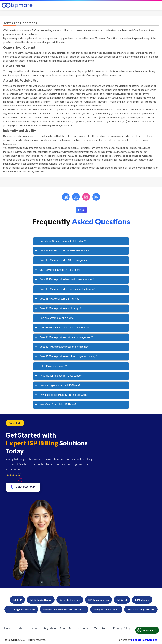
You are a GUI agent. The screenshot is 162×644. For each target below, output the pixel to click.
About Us (65, 628)
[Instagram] (86, 197)
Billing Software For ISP (106, 609)
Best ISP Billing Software (141, 609)
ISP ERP (17, 600)
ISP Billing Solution (98, 600)
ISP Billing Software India (21, 609)
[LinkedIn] (96, 197)
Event (34, 628)
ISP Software (142, 600)
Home (8, 628)
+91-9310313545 (23, 487)
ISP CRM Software (70, 600)
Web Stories (102, 628)
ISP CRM (122, 600)
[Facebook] (66, 197)
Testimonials (83, 628)
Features (21, 628)
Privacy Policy (122, 628)
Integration (49, 628)
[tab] (81, 241)
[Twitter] (76, 197)
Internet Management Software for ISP (64, 609)
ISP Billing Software (41, 600)
